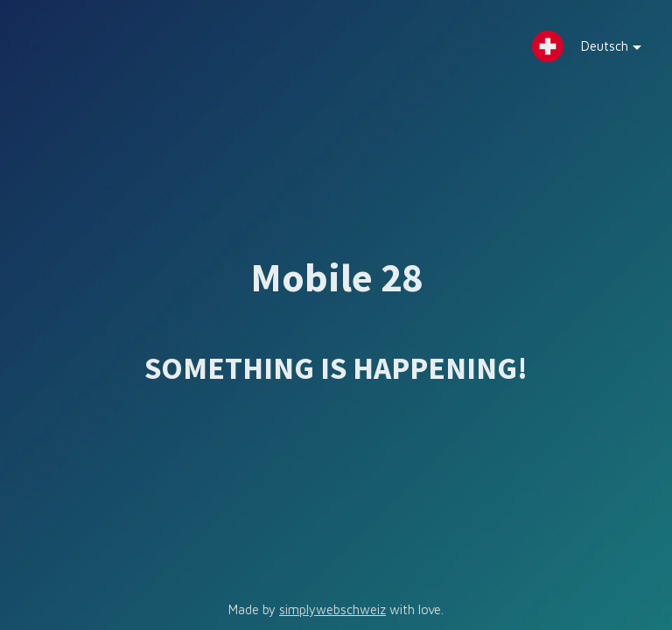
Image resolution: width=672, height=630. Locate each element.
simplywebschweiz (332, 609)
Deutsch (598, 50)
